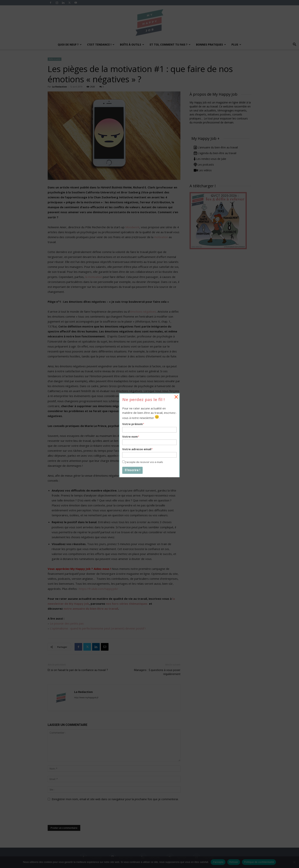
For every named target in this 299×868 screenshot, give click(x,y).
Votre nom (131, 436)
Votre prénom (133, 424)
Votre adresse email (137, 449)
